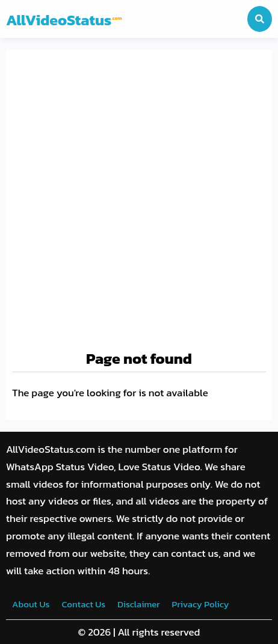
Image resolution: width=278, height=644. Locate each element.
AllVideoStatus (64, 20)
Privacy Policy (201, 604)
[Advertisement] (139, 201)
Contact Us (83, 604)
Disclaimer (138, 604)
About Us (31, 604)
